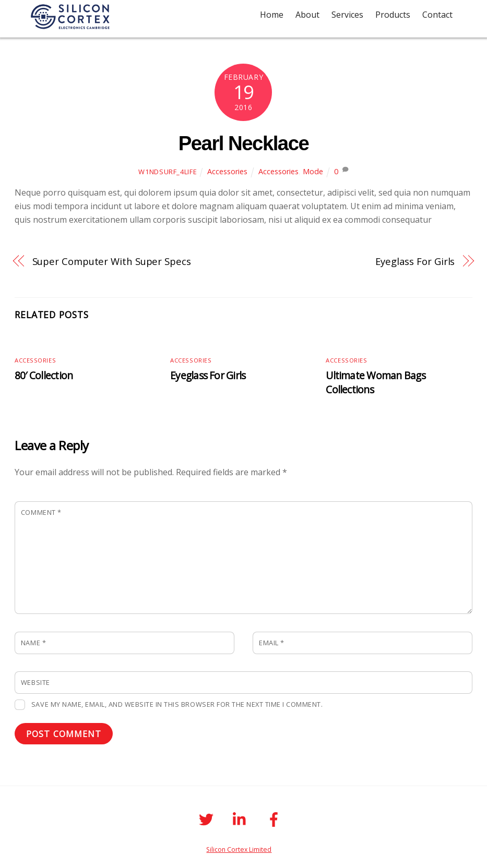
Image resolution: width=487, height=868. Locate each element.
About (307, 15)
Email (272, 643)
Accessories (227, 171)
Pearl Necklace (244, 143)
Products (393, 15)
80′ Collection (44, 375)
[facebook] (276, 818)
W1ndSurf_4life (168, 172)
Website (35, 682)
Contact (437, 15)
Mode (313, 171)
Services (347, 15)
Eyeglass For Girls (415, 261)
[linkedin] (242, 818)
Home (272, 15)
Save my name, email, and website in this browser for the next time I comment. (177, 704)
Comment (41, 512)
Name (33, 643)
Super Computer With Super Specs (112, 261)
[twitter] (208, 818)
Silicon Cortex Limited (239, 849)
